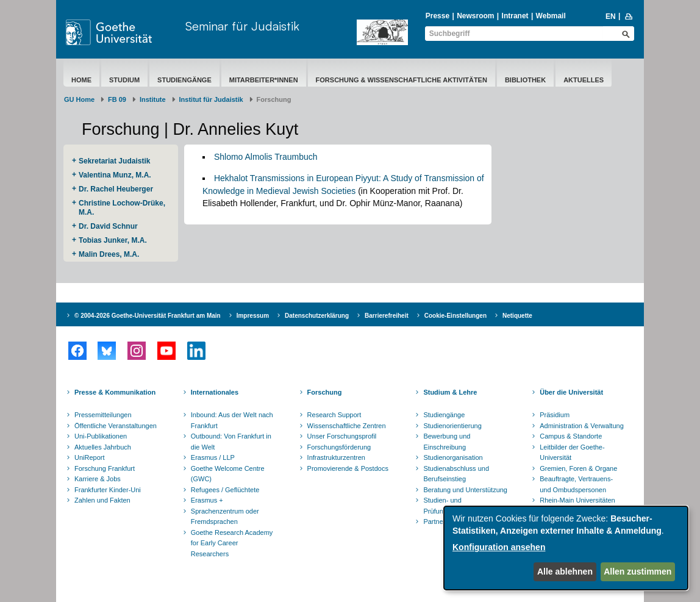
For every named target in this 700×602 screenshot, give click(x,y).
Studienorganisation (453, 457)
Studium (124, 80)
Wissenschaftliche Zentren (347, 426)
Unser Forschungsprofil (342, 436)
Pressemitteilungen (103, 415)
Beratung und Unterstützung (465, 490)
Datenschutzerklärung (317, 316)
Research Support (334, 415)
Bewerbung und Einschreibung (447, 442)
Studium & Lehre (450, 392)
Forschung (325, 392)
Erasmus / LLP (213, 457)
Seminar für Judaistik (242, 26)
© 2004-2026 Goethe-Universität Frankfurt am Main (148, 316)
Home (81, 80)
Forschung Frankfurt (105, 468)
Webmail (551, 16)
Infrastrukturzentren (336, 457)
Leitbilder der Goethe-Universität (572, 453)
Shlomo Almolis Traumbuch (266, 157)
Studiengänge (184, 80)
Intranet (515, 16)
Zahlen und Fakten (102, 500)
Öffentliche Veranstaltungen (116, 426)
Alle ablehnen (565, 572)
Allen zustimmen (637, 572)
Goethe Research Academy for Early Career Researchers (232, 543)
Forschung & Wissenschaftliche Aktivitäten (402, 80)
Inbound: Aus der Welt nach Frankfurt (232, 420)
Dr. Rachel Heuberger (116, 189)
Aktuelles (584, 80)
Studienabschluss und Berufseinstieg (456, 474)
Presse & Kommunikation (115, 392)
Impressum (253, 316)
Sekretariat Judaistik (114, 161)
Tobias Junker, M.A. (113, 240)
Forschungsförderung (339, 447)
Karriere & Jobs (98, 479)
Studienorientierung (452, 426)
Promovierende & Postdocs (348, 468)
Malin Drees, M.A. (109, 254)
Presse (437, 16)
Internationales (215, 392)
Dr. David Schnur (108, 226)
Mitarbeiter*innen (264, 80)
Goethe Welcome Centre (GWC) (228, 474)
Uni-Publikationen (101, 436)
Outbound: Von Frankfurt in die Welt (231, 442)
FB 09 (117, 99)
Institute (153, 99)
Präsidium (555, 415)
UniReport (90, 457)
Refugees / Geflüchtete (225, 490)
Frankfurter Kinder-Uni (108, 490)
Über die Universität (571, 392)
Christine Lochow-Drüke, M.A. (122, 208)
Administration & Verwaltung (582, 426)
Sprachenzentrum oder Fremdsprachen (225, 517)
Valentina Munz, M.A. (115, 175)
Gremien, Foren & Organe (578, 468)
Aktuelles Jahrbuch (103, 447)
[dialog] (566, 548)
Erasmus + (207, 500)
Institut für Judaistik (211, 99)
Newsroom (475, 16)
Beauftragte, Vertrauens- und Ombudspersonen (576, 484)
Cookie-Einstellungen (455, 316)
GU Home (79, 99)
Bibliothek (525, 80)
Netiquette (517, 316)
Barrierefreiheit (387, 316)
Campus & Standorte (571, 436)
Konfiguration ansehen (499, 547)
